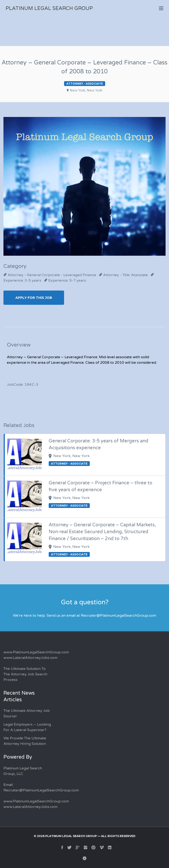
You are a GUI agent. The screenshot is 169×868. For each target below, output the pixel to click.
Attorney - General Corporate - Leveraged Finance (52, 275)
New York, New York (86, 90)
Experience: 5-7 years (67, 280)
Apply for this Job (34, 298)
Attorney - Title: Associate (125, 275)
